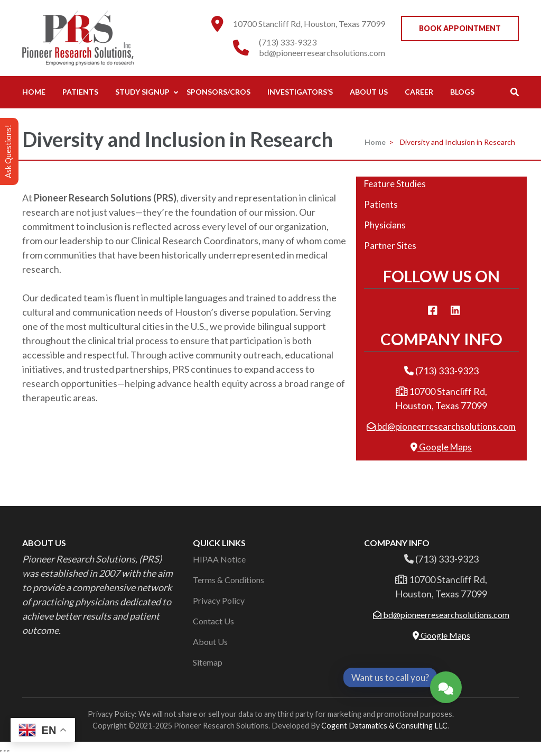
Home (34, 92)
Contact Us (213, 621)
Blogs (462, 92)
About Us (369, 92)
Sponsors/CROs (218, 92)
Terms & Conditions (228, 580)
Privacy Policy (219, 600)
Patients (80, 92)
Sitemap (208, 662)
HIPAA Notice (219, 559)
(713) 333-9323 (288, 42)
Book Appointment (460, 28)
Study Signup (142, 92)
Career (419, 92)
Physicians (385, 225)
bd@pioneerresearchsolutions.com (322, 53)
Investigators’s (300, 92)
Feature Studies (395, 184)
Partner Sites (390, 246)
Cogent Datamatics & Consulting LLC (384, 726)
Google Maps (441, 447)
